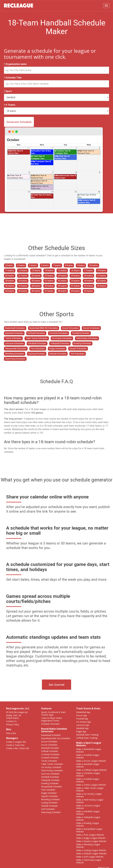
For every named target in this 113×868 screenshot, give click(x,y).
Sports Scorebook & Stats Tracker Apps (53, 713)
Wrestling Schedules (15, 354)
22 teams (36, 276)
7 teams (57, 265)
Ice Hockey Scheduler (51, 767)
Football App (82, 719)
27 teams (102, 276)
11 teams (10, 270)
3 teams (9, 265)
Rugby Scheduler (49, 793)
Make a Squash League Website (91, 841)
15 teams (62, 270)
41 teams (75, 286)
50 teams (88, 291)
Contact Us (11, 721)
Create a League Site (16, 742)
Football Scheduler (50, 758)
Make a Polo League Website (90, 835)
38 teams (36, 286)
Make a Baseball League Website (88, 765)
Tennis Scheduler (49, 761)
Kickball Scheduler (50, 806)
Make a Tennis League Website (91, 785)
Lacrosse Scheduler (50, 774)
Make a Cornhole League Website (88, 774)
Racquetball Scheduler (52, 787)
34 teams (88, 281)
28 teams (10, 281)
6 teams (45, 265)
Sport (8, 91)
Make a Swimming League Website (89, 861)
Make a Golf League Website (90, 857)
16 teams (75, 270)
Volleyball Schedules (60, 343)
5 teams (33, 265)
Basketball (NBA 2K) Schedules (44, 328)
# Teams (10, 105)
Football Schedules (81, 333)
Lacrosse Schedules (14, 343)
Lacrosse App (83, 725)
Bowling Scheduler (50, 783)
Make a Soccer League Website (91, 761)
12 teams (23, 270)
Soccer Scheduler (49, 742)
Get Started (56, 685)
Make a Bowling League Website (88, 824)
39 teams (49, 286)
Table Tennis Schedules (37, 338)
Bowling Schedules (82, 343)
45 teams (23, 291)
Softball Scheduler (50, 751)
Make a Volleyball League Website (88, 819)
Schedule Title (13, 78)
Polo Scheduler (48, 790)
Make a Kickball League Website (91, 853)
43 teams (102, 286)
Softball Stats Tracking (87, 738)
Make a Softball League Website (91, 770)
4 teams (21, 265)
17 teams (88, 270)
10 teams (93, 265)
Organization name (15, 64)
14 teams (49, 270)
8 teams (69, 265)
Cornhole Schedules (59, 333)
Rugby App (81, 731)
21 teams (23, 276)
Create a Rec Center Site (18, 748)
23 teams (49, 276)
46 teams (36, 291)
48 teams (62, 291)
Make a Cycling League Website (91, 850)
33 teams (75, 281)
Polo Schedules (38, 349)
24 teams (62, 276)
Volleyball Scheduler (50, 780)
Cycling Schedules (37, 354)
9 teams (81, 265)
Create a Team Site (15, 745)
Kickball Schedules (58, 354)
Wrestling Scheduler (50, 799)
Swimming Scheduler (51, 812)
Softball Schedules (36, 333)
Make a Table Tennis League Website (90, 789)
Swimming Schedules (15, 359)
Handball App (82, 728)
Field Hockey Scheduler (52, 770)
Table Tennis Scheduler (52, 764)
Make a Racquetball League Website (89, 830)
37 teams (23, 286)
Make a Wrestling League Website (88, 846)
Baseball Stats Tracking (87, 735)
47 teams (49, 291)
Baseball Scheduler (50, 748)
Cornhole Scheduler (50, 754)
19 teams (102, 270)
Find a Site (11, 733)
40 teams (62, 286)
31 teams (49, 281)
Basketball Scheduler (51, 735)
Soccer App (82, 715)
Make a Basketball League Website (89, 750)
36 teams (10, 286)
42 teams (88, 286)
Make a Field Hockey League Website (90, 801)
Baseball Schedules (14, 333)
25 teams (75, 276)
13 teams (36, 270)
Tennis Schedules (13, 338)
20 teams (10, 276)
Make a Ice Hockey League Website (89, 795)
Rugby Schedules (57, 349)
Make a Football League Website (88, 756)
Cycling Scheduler (49, 803)
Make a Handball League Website (88, 813)
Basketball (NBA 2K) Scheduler (56, 738)
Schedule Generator (51, 724)
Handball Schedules (37, 343)
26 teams (88, 276)
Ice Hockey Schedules (62, 338)
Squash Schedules (78, 349)
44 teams (10, 291)
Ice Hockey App (84, 722)
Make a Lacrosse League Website (88, 807)
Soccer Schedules (70, 328)
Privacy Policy (13, 724)
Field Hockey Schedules (87, 338)
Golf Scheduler (48, 809)
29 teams (23, 281)
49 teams (75, 291)
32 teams (62, 281)
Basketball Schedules (15, 328)
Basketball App (83, 712)
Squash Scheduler (49, 796)
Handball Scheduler (50, 777)
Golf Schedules (78, 354)
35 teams (102, 281)
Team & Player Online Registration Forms (52, 719)
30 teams (36, 281)
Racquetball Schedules (16, 349)
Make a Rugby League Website (91, 838)
